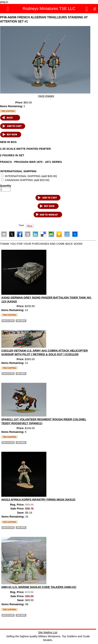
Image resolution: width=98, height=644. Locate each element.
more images (46, 96)
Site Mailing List (48, 632)
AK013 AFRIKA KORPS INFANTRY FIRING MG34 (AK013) (38, 500)
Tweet (21, 225)
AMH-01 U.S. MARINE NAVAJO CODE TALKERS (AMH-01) (39, 587)
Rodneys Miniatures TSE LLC (49, 9)
